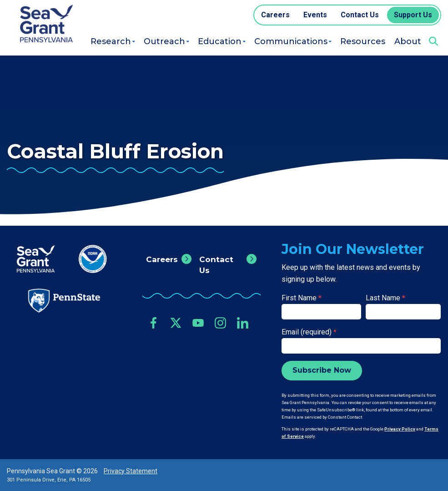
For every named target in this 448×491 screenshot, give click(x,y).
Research (111, 41)
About (408, 41)
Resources (363, 41)
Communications (291, 41)
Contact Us (216, 265)
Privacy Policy (400, 429)
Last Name (385, 298)
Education (220, 41)
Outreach (164, 41)
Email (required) (309, 332)
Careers (162, 259)
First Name (302, 298)
